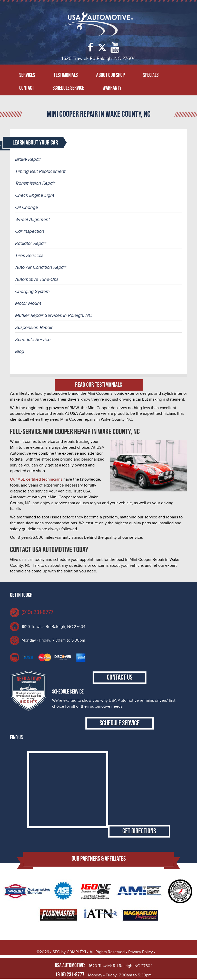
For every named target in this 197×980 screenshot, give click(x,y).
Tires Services (29, 255)
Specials (151, 75)
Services (27, 75)
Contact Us (120, 677)
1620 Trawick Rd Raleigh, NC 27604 (53, 627)
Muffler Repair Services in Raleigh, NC (53, 315)
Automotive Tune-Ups (37, 279)
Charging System (32, 291)
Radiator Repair (31, 243)
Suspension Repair (34, 327)
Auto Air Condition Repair (41, 267)
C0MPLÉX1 (76, 952)
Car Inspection (30, 231)
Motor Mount (28, 303)
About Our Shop (110, 75)
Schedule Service (68, 88)
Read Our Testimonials (99, 385)
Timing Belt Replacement (40, 171)
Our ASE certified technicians (36, 479)
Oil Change (27, 207)
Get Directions (139, 831)
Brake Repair (28, 159)
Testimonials (66, 75)
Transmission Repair (35, 183)
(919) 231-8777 (37, 612)
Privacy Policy (141, 952)
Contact (27, 88)
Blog (20, 351)
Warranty (112, 88)
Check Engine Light (35, 195)
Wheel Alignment (32, 219)
